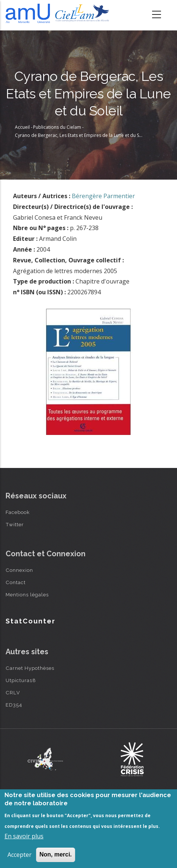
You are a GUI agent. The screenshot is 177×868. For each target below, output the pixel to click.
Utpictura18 (21, 680)
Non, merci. (56, 854)
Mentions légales (27, 595)
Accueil (22, 127)
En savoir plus (24, 836)
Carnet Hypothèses (30, 668)
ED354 (14, 705)
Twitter (15, 524)
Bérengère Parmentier (103, 196)
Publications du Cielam (57, 127)
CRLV (13, 692)
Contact (16, 582)
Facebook (18, 512)
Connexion (19, 570)
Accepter (20, 855)
